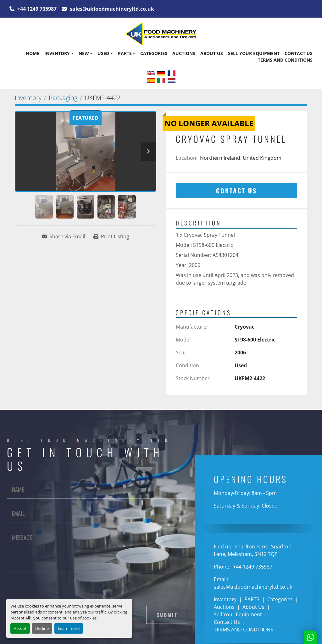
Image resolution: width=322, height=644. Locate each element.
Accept (20, 628)
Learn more (69, 628)
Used (103, 53)
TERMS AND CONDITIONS (285, 60)
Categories (154, 53)
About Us (212, 53)
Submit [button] (167, 615)
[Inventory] (28, 98)
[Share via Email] (64, 236)
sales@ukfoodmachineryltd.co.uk (111, 9)
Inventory (57, 53)
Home (33, 53)
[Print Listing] (111, 236)
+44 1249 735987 (36, 9)
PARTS (125, 53)
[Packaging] (63, 98)
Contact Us (299, 53)
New (84, 53)
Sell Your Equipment (254, 53)
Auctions (184, 53)
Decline (42, 628)
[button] (59, 53)
